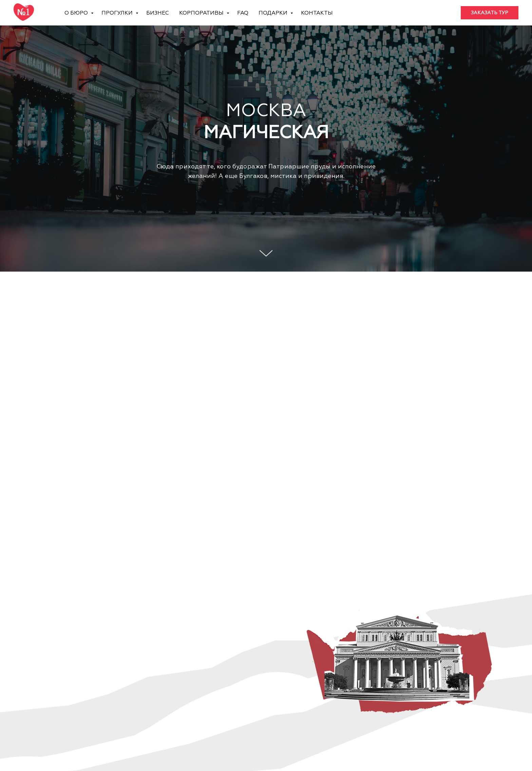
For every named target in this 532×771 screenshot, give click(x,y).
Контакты (317, 13)
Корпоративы (202, 13)
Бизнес (158, 13)
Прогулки (118, 13)
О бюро (77, 13)
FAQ (243, 13)
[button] (490, 13)
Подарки (274, 13)
